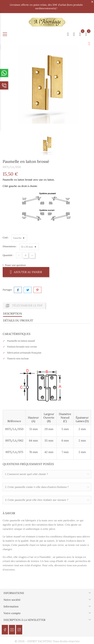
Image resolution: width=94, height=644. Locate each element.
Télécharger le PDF (24, 306)
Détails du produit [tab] (18, 320)
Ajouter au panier (26, 272)
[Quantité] (19, 255)
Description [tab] (13, 314)
